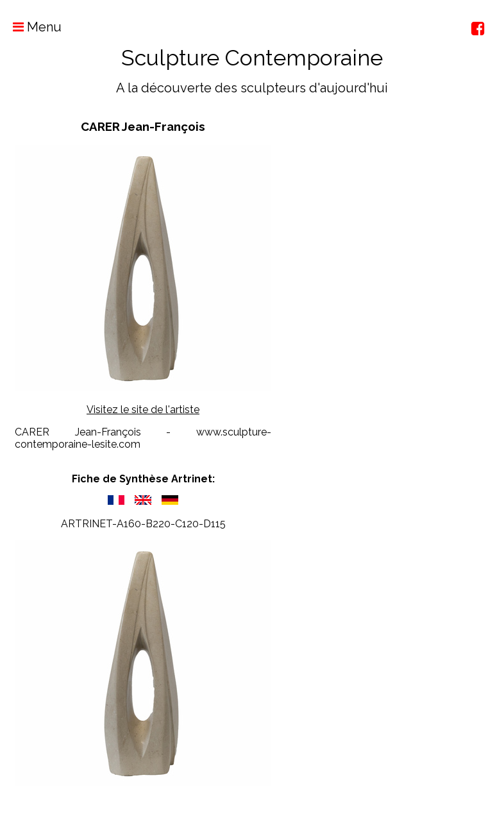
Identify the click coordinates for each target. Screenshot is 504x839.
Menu (31, 27)
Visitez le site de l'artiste (143, 410)
